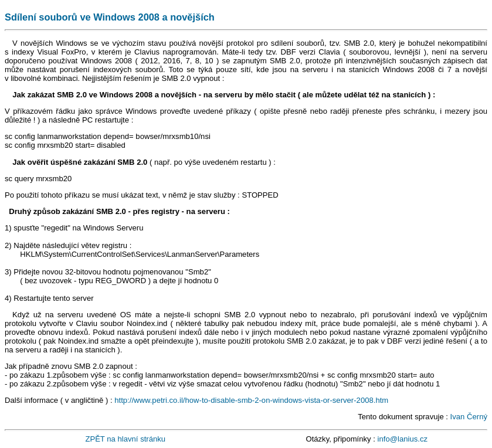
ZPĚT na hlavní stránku (125, 439)
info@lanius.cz (403, 439)
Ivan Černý (469, 417)
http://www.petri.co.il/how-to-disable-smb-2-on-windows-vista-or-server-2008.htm (251, 400)
